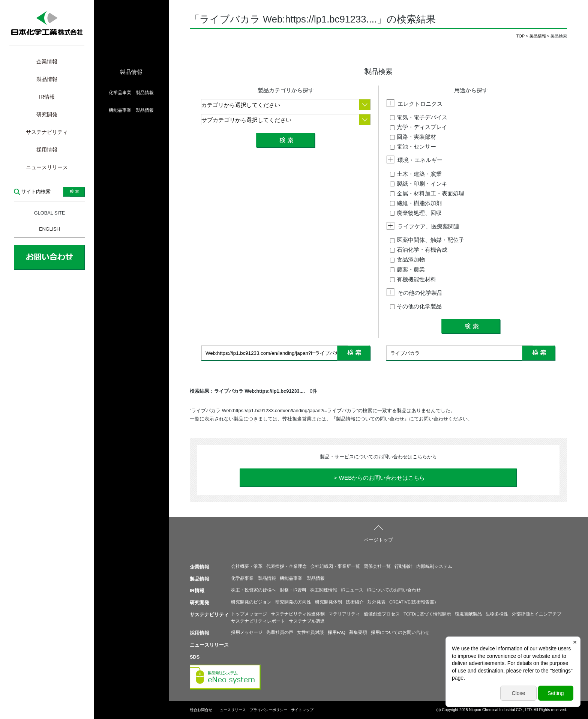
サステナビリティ (47, 132)
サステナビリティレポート (258, 621)
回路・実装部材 (413, 137)
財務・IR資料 (293, 590)
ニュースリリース (47, 167)
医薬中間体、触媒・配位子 (427, 240)
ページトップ (378, 540)
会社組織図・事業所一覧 (335, 566)
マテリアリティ (344, 614)
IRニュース (352, 590)
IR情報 (47, 97)
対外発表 (376, 602)
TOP (520, 36)
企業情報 (47, 62)
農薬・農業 (407, 269)
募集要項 (358, 632)
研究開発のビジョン (251, 602)
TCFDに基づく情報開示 (427, 614)
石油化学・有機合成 (419, 250)
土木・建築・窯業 (416, 174)
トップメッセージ (249, 614)
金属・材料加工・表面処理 (427, 193)
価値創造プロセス (382, 614)
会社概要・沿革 (247, 566)
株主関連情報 (324, 590)
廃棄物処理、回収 (416, 213)
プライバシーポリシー (268, 710)
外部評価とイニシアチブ (537, 614)
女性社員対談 (310, 632)
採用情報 (47, 150)
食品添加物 (407, 259)
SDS (195, 657)
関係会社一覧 (377, 566)
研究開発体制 (328, 602)
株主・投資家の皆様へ (253, 590)
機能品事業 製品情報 (131, 110)
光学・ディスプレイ (419, 127)
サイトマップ (302, 710)
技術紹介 (355, 602)
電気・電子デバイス (419, 117)
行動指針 (403, 566)
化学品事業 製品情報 (131, 93)
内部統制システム (434, 566)
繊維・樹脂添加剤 (416, 203)
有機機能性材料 (413, 279)
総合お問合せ (201, 710)
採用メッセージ (247, 632)
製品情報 (47, 79)
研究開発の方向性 (293, 602)
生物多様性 (497, 614)
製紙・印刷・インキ (419, 184)
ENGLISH (49, 229)
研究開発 (47, 114)
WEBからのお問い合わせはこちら (382, 478)
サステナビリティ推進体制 (298, 614)
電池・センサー (413, 146)
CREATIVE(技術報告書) (412, 602)
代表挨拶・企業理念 (286, 566)
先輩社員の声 (280, 632)
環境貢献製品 (468, 614)
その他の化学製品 (416, 306)
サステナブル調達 (307, 621)
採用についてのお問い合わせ (400, 632)
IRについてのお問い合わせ (394, 590)
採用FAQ (337, 632)
